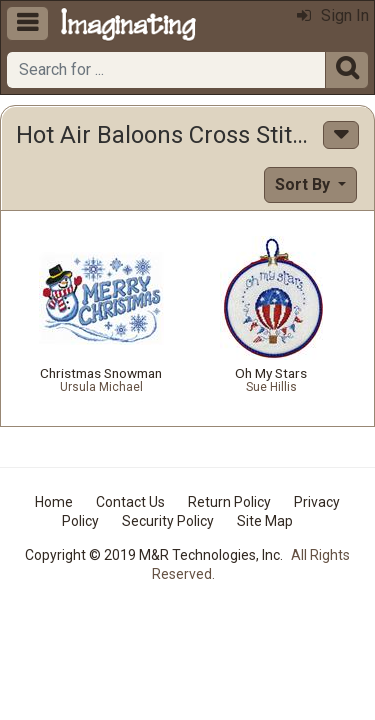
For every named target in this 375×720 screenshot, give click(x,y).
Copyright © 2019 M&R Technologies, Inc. (154, 555)
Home (54, 502)
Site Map (265, 521)
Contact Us (130, 502)
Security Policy (168, 521)
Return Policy (229, 502)
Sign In (333, 15)
